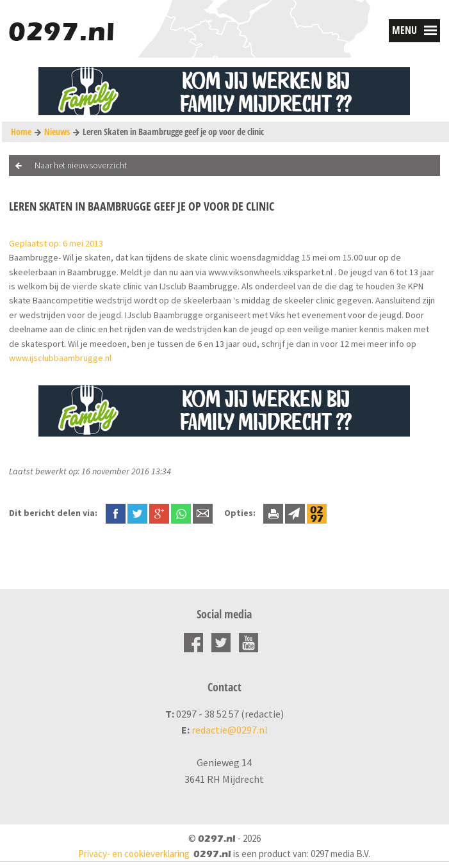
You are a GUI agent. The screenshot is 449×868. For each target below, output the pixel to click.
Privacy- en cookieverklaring (134, 854)
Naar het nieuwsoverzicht (81, 165)
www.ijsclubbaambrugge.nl (60, 358)
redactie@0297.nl (230, 730)
